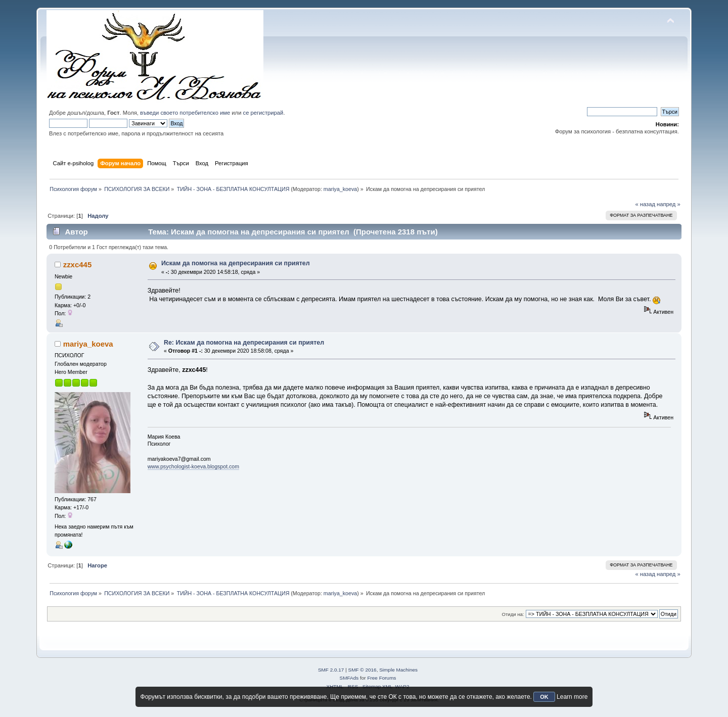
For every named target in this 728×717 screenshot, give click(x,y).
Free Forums (381, 678)
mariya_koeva (340, 189)
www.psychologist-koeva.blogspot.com (193, 466)
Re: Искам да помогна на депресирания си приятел (244, 343)
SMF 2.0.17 (331, 670)
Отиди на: (513, 614)
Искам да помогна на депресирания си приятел (236, 263)
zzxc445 (78, 265)
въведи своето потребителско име (185, 113)
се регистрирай (263, 113)
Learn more (572, 697)
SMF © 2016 (362, 670)
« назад (645, 204)
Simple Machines (398, 670)
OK (544, 697)
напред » (669, 204)
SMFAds (349, 678)
